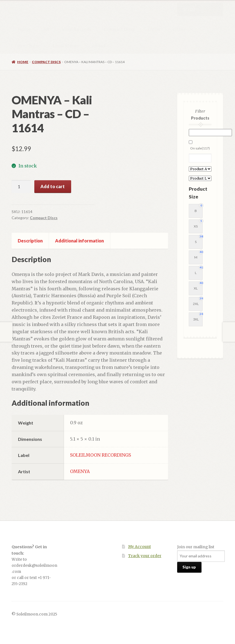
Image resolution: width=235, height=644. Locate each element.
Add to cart (53, 186)
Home (24, 29)
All (46, 29)
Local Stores (66, 46)
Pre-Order (29, 46)
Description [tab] (30, 241)
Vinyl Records (77, 29)
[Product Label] (200, 178)
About (99, 46)
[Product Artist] (200, 169)
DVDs (154, 29)
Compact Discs (119, 29)
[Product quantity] (21, 187)
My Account (140, 547)
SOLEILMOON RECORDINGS (100, 455)
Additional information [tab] (79, 241)
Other (179, 29)
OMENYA (80, 471)
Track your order (145, 556)
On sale (200, 148)
